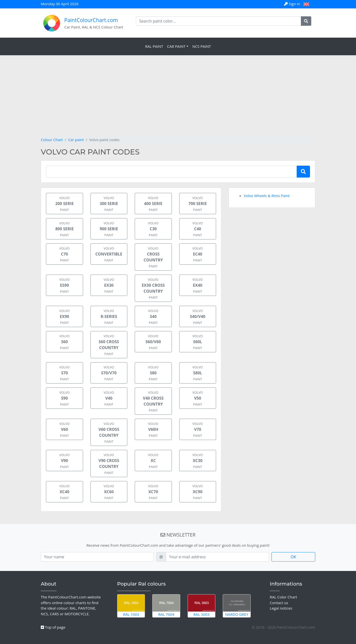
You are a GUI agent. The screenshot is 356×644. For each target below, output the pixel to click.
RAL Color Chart (283, 597)
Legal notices (281, 608)
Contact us (279, 603)
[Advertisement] (178, 100)
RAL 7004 (166, 606)
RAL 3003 (202, 606)
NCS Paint (202, 46)
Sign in (293, 4)
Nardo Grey (237, 606)
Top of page (53, 627)
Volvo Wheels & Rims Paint (267, 196)
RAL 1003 (131, 606)
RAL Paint (154, 46)
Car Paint (176, 46)
